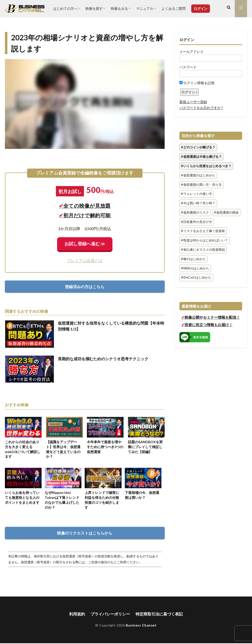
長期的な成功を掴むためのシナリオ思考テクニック (103, 359)
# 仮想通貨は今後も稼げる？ (201, 157)
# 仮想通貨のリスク (195, 212)
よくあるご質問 (173, 8)
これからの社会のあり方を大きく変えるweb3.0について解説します (23, 449)
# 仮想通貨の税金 (226, 212)
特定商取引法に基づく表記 (159, 615)
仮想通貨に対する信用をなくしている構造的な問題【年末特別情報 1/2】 (111, 326)
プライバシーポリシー (110, 615)
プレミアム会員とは (85, 260)
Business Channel (141, 626)
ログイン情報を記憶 (197, 83)
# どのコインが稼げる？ (198, 148)
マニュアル (145, 8)
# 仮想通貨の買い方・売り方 (201, 185)
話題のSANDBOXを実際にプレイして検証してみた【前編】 (145, 447)
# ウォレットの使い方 (197, 194)
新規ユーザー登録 (193, 102)
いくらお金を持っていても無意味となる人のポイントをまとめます (22, 498)
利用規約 (77, 615)
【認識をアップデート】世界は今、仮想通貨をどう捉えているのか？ (63, 449)
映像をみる (119, 8)
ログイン (201, 8)
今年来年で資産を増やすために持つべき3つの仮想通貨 (105, 447)
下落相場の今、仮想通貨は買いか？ (142, 495)
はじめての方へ (65, 8)
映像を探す (94, 8)
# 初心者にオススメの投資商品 (203, 250)
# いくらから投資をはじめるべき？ (206, 166)
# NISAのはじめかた (195, 268)
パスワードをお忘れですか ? (201, 108)
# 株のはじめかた (193, 259)
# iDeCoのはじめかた (196, 278)
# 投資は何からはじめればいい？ (205, 241)
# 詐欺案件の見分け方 (197, 222)
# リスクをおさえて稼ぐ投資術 (203, 231)
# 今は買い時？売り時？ (198, 203)
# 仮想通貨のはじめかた (198, 175)
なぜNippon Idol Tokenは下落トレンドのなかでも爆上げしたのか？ (62, 500)
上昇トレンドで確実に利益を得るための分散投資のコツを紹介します (102, 500)
